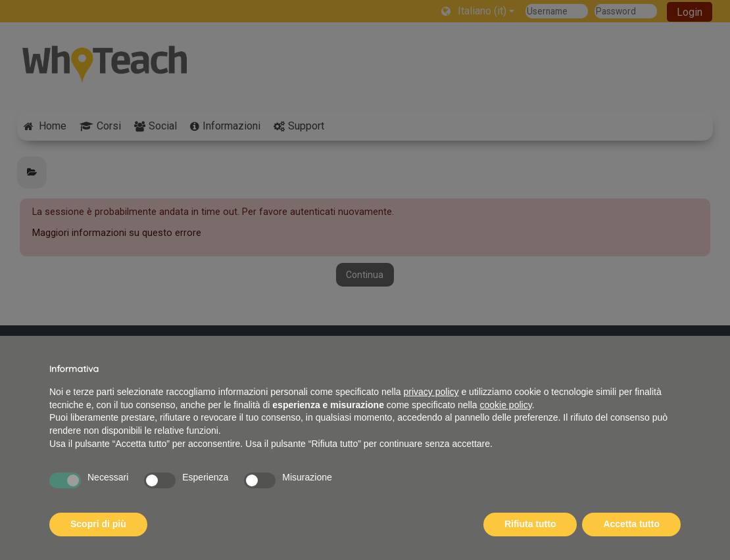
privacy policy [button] (431, 392)
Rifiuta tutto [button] (530, 524)
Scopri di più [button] (98, 524)
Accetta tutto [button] (631, 524)
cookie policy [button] (506, 405)
